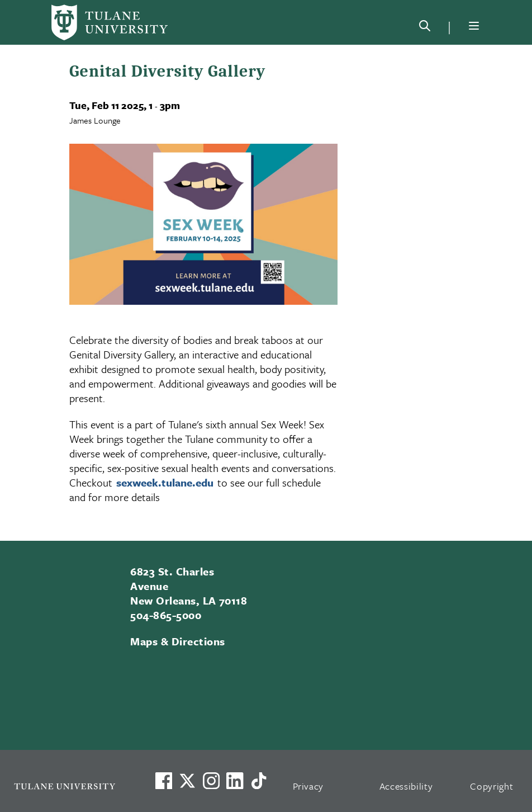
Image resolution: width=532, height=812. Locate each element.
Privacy (308, 786)
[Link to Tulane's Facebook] (211, 781)
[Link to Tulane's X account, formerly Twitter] (187, 781)
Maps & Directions (177, 641)
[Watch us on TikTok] (259, 781)
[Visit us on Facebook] (164, 781)
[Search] (425, 28)
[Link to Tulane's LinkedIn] (235, 781)
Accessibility (406, 786)
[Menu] (474, 26)
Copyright (491, 786)
